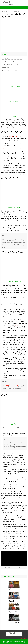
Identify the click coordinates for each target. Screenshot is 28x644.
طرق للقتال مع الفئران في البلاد (9, 64)
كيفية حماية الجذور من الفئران (9, 70)
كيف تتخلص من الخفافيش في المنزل (14, 623)
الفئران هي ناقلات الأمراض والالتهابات (12, 149)
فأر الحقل (11, 136)
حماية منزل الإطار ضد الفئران (13, 612)
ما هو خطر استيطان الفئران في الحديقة (11, 59)
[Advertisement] (14, 32)
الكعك (18, 136)
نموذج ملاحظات (23, 638)
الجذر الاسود (18, 325)
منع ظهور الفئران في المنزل (9, 62)
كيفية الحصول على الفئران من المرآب (14, 589)
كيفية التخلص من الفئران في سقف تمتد (13, 601)
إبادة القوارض (5, 67)
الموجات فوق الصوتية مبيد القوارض (14, 385)
